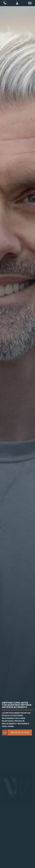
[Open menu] (30, 3)
